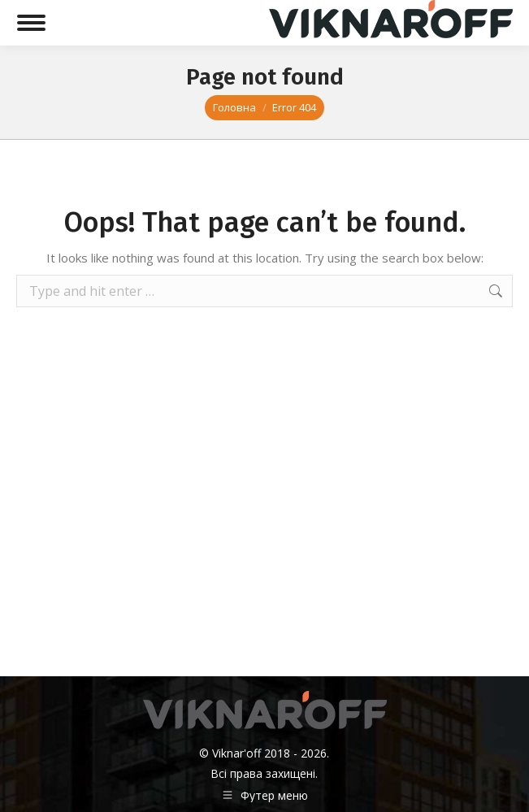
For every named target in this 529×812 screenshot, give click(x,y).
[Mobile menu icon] (31, 23)
